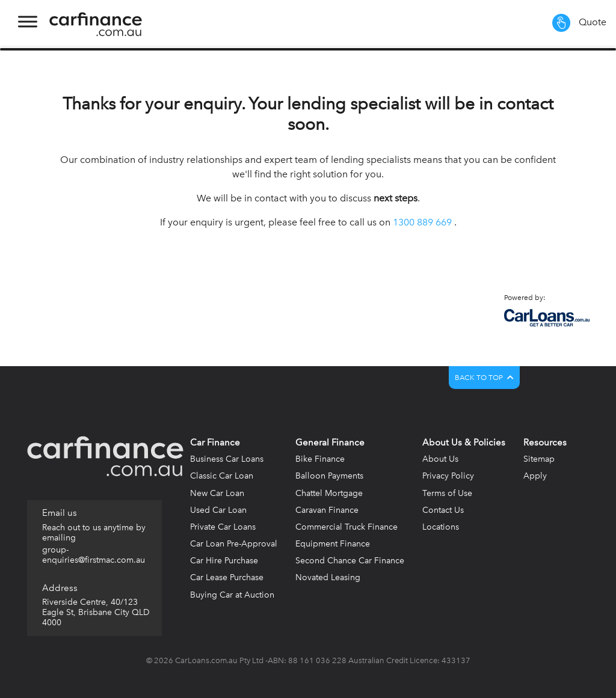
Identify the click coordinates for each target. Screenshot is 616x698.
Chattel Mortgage (329, 493)
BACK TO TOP (484, 378)
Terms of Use (447, 493)
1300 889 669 (422, 222)
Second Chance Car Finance (350, 561)
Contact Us (443, 510)
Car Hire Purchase (224, 561)
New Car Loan (217, 493)
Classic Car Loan (222, 476)
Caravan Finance (327, 510)
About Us (440, 459)
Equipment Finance (333, 544)
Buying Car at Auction (232, 595)
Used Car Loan (218, 510)
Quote (579, 23)
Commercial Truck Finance (346, 527)
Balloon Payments (329, 476)
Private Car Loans (223, 527)
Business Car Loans (227, 459)
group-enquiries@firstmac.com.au (94, 555)
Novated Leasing (328, 577)
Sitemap (539, 459)
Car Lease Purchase (227, 577)
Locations (441, 527)
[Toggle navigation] (26, 23)
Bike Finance (320, 459)
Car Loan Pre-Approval (234, 544)
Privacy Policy (448, 476)
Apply (535, 476)
